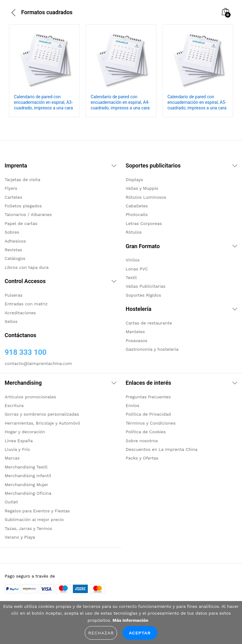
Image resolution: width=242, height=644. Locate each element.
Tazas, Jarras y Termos (28, 528)
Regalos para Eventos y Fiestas (37, 511)
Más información (130, 620)
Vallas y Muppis (142, 188)
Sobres (12, 232)
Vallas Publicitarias (146, 286)
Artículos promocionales (30, 397)
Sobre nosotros (142, 441)
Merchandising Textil (26, 467)
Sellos (11, 321)
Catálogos (15, 258)
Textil (131, 278)
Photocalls (137, 214)
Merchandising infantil (28, 476)
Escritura (14, 405)
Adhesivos (15, 241)
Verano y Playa (20, 537)
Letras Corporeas (144, 223)
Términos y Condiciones (151, 423)
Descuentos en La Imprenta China (162, 449)
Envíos (133, 405)
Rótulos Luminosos (146, 197)
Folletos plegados (23, 206)
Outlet (11, 502)
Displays (134, 180)
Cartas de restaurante (149, 323)
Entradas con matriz (26, 304)
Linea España (19, 441)
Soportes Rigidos (144, 295)
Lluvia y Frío (17, 449)
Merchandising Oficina (28, 493)
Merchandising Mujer (26, 485)
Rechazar (101, 633)
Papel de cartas (21, 223)
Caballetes (137, 206)
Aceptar (140, 633)
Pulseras (14, 295)
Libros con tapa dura (27, 267)
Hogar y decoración (25, 432)
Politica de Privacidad (148, 414)
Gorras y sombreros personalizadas (42, 414)
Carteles (13, 197)
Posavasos (137, 341)
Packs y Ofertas (142, 458)
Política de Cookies (146, 432)
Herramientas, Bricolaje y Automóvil (42, 423)
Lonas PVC (137, 269)
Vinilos (133, 260)
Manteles (135, 332)
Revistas (13, 250)
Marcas (12, 458)
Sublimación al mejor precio (34, 519)
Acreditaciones (20, 313)
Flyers (11, 188)
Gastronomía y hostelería (152, 349)
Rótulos (134, 232)
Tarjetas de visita (22, 180)
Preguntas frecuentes (148, 397)
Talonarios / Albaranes (28, 214)
